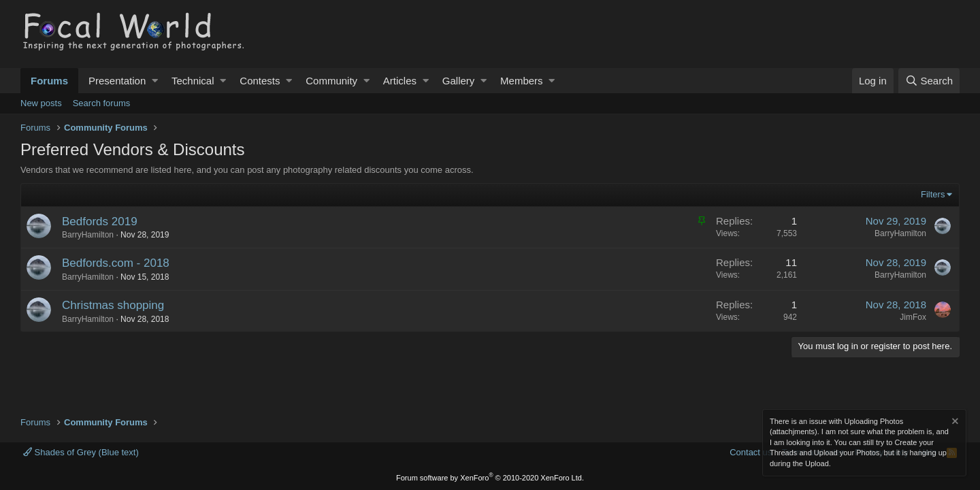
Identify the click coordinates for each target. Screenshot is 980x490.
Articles (400, 81)
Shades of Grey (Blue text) (81, 452)
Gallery (459, 81)
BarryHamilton (88, 235)
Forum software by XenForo (490, 478)
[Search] (929, 81)
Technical (193, 81)
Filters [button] (933, 194)
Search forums (102, 103)
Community (331, 81)
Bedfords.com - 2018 (116, 263)
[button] (155, 81)
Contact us (751, 452)
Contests (260, 81)
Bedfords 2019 (100, 222)
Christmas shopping (113, 305)
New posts (41, 103)
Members (522, 81)
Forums (49, 81)
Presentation (117, 81)
